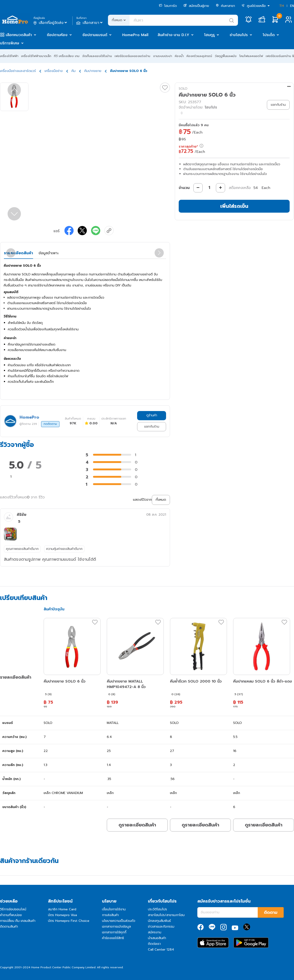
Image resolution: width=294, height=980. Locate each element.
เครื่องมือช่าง (54, 71)
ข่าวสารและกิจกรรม (161, 927)
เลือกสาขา (90, 23)
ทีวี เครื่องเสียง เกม (67, 56)
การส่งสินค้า (110, 915)
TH (282, 6)
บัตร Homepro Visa (62, 915)
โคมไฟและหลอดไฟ (251, 56)
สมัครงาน (155, 932)
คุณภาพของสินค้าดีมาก (22, 549)
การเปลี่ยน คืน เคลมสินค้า (18, 921)
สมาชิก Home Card (62, 909)
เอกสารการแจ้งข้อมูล (116, 927)
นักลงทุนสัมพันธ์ (159, 921)
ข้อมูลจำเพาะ (49, 253)
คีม (73, 71)
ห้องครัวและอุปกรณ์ (199, 56)
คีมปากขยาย (93, 71)
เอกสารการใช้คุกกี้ (114, 932)
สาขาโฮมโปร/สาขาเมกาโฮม (166, 915)
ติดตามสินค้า (9, 927)
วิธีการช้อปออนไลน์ (13, 909)
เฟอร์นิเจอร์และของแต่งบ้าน (132, 56)
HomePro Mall (135, 35)
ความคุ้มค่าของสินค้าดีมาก (64, 549)
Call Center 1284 (161, 950)
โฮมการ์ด (168, 6)
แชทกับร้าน (152, 427)
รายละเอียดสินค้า (18, 253)
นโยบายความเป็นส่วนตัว (119, 921)
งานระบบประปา (163, 56)
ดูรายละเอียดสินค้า (137, 825)
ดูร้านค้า (152, 415)
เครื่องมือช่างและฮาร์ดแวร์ (18, 71)
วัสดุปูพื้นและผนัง (226, 56)
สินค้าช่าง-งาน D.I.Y (173, 35)
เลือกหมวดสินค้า (19, 35)
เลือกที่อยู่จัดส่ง (51, 23)
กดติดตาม (50, 424)
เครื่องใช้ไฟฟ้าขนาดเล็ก (36, 56)
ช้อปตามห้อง (57, 35)
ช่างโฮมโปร (239, 35)
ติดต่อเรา (154, 944)
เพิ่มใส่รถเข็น (234, 206)
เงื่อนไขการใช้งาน (114, 909)
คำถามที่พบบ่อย (11, 915)
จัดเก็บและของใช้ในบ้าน (97, 56)
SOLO (183, 89)
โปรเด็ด (269, 35)
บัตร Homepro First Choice (69, 921)
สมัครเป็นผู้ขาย (196, 6)
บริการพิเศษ (10, 43)
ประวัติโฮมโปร (157, 909)
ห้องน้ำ (179, 56)
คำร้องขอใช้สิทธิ (113, 938)
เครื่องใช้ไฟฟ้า (9, 56)
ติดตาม (271, 912)
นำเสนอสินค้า (157, 938)
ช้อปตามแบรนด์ (95, 35)
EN (292, 6)
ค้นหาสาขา (225, 6)
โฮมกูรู (209, 35)
